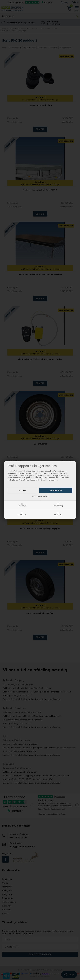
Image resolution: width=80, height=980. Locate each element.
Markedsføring (58, 506)
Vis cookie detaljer (40, 496)
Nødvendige (22, 506)
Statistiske (58, 515)
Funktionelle (22, 515)
